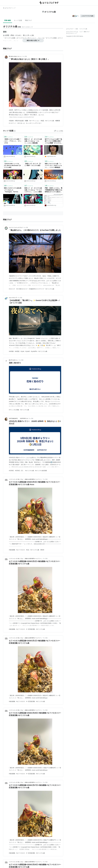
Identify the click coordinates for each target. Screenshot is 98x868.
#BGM (42, 550)
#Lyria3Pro (34, 351)
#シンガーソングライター (34, 123)
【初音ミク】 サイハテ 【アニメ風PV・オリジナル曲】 (33, 165)
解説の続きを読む (33, 40)
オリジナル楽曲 (10, 38)
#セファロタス (21, 550)
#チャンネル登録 (14, 410)
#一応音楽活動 (31, 629)
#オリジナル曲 (50, 121)
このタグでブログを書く (88, 16)
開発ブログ (87, 32)
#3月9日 (11, 471)
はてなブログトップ (71, 33)
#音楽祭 (11, 121)
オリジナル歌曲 (51, 38)
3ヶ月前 (25, 56)
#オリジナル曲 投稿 (41, 471)
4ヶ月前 (21, 360)
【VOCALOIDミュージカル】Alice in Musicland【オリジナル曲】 (12, 165)
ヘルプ (81, 32)
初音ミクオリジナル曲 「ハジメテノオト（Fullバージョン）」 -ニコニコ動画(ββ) (53, 165)
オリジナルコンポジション (26, 38)
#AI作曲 (11, 351)
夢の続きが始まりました (15, 56)
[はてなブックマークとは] (15, 131)
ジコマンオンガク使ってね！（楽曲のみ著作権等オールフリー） (26, 479)
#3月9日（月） (19, 471)
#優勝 (27, 121)
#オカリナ (12, 289)
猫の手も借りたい (13, 360)
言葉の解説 (8, 20)
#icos (28, 550)
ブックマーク (8, 137)
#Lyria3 (28, 351)
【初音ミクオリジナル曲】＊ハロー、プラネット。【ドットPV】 (13, 141)
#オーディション (34, 121)
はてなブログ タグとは (72, 32)
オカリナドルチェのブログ (16, 227)
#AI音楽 (17, 351)
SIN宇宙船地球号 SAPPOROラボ (18, 418)
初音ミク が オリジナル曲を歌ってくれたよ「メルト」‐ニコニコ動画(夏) (33, 141)
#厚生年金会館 (19, 121)
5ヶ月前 (31, 418)
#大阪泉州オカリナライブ (37, 289)
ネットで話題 (18, 20)
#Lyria (22, 351)
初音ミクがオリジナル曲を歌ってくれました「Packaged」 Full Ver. (13, 190)
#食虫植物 (12, 550)
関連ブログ (28, 20)
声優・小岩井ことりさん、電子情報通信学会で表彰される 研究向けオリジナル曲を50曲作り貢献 (54, 190)
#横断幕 (58, 121)
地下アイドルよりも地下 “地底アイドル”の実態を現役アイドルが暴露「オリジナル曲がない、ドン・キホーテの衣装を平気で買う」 (53, 141)
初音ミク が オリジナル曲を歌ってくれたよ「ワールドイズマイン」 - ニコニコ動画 (33, 190)
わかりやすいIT (13, 298)
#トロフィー (13, 123)
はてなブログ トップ (9, 8)
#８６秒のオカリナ (22, 289)
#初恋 (42, 121)
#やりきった (21, 123)
